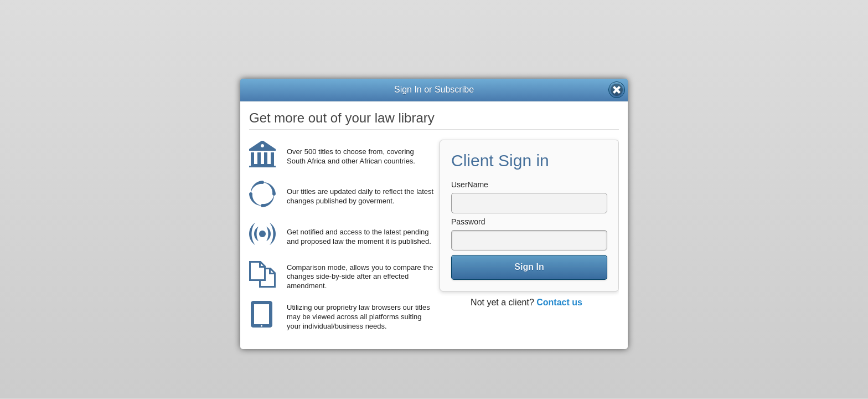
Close (617, 90)
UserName (470, 185)
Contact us (559, 302)
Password (468, 222)
